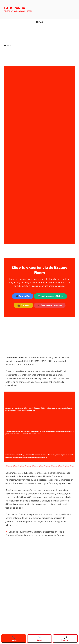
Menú (39, 22)
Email (39, 639)
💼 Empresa (23, 305)
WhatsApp (65, 639)
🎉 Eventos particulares (50, 305)
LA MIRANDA (15, 8)
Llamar (14, 639)
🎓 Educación (23, 296)
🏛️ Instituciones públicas (50, 296)
